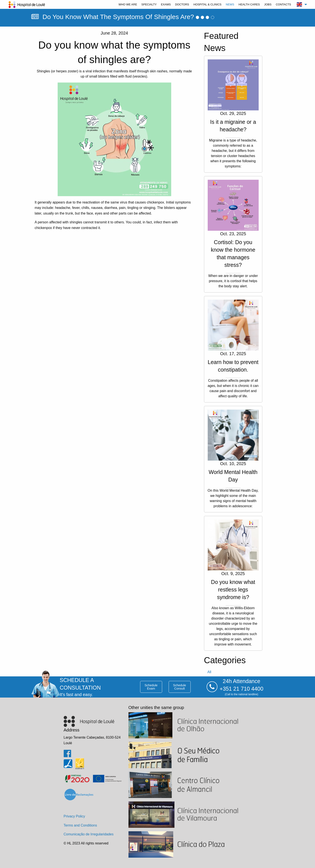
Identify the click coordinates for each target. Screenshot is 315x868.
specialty (149, 4)
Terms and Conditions (80, 825)
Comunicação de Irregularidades (89, 834)
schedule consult (179, 687)
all (209, 672)
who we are (128, 4)
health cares (249, 4)
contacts (283, 4)
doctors (182, 4)
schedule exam (151, 687)
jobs (268, 4)
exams (166, 4)
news (230, 4)
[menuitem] (128, 4)
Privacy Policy (74, 816)
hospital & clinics (207, 4)
